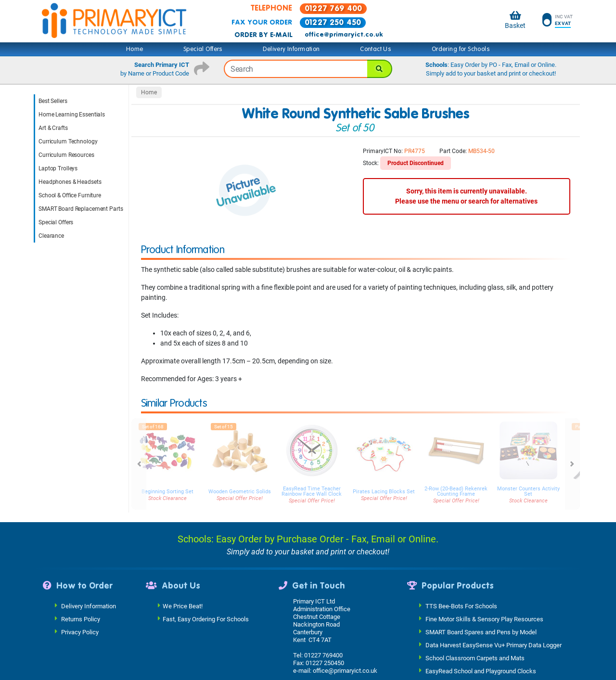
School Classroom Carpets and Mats (475, 642)
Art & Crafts (53, 128)
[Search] (380, 69)
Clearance (51, 236)
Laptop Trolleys (58, 168)
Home (135, 49)
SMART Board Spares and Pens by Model (481, 616)
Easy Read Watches (453, 668)
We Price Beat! (183, 590)
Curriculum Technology (68, 141)
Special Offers (203, 49)
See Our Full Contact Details (334, 674)
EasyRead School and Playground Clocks (481, 655)
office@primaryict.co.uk (344, 35)
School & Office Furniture (70, 195)
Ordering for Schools (461, 49)
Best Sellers (53, 101)
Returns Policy (81, 603)
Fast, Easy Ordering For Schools (206, 603)
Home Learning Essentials (72, 115)
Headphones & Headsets (70, 182)
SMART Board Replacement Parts (81, 209)
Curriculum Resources (66, 155)
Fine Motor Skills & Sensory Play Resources (484, 603)
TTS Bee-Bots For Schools (461, 590)
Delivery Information (291, 49)
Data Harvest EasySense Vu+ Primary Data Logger (494, 629)
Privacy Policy (80, 616)
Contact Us (376, 49)
